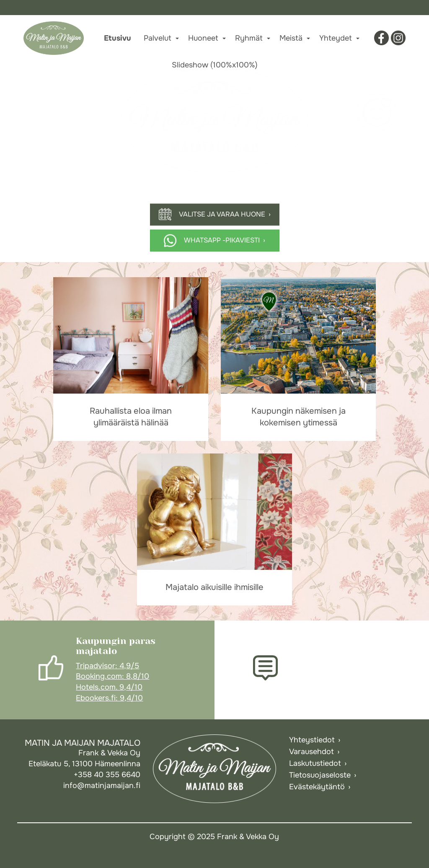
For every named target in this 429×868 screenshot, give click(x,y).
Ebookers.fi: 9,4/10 (109, 698)
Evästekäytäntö (317, 787)
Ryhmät (249, 38)
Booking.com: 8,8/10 (112, 676)
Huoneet (203, 38)
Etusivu (118, 38)
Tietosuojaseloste (320, 775)
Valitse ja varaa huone (222, 214)
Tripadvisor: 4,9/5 (107, 666)
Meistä (291, 38)
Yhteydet (336, 38)
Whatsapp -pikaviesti (222, 240)
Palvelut (158, 38)
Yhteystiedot (312, 740)
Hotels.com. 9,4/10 (109, 687)
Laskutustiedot (315, 763)
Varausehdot (311, 752)
